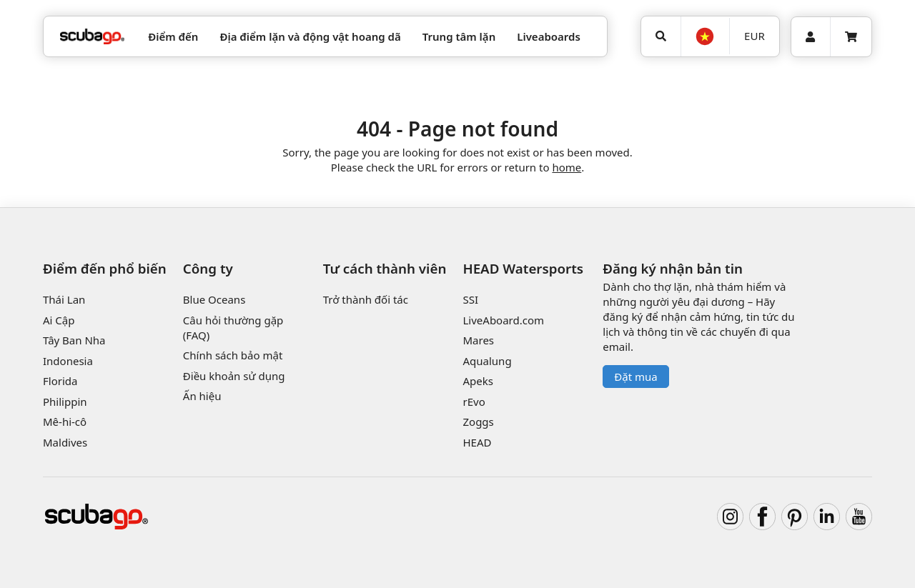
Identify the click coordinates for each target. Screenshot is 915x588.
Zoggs (478, 422)
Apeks (478, 381)
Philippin (65, 402)
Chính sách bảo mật (233, 355)
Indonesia (68, 361)
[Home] (92, 37)
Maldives (65, 442)
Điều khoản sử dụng (234, 376)
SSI (470, 299)
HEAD (477, 442)
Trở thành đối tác (366, 299)
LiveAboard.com (503, 320)
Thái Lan (64, 299)
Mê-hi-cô (65, 422)
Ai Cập (59, 320)
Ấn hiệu (202, 396)
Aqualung (487, 361)
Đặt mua (635, 377)
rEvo (474, 402)
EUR (755, 36)
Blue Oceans (214, 299)
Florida (60, 381)
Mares (478, 340)
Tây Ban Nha (74, 340)
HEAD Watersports (523, 268)
